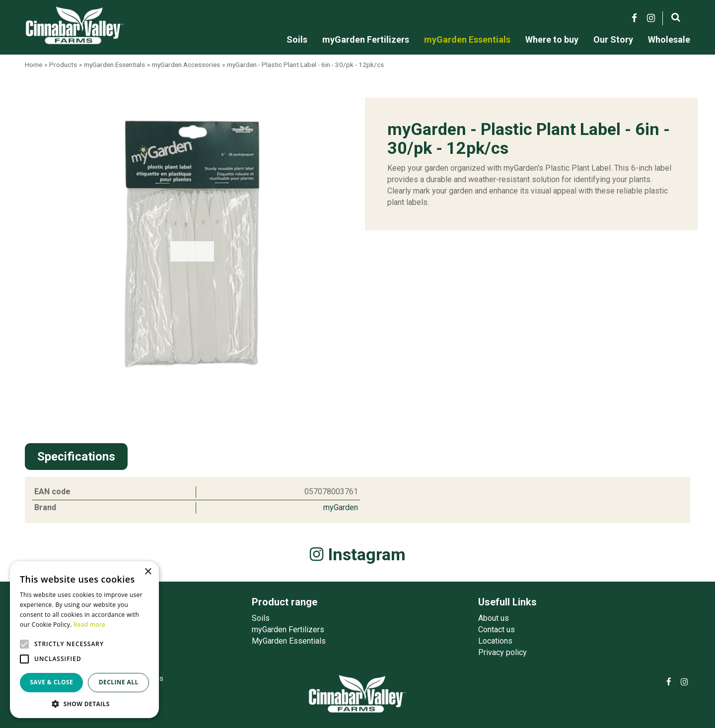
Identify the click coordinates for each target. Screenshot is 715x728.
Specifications (76, 457)
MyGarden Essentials (289, 641)
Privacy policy (502, 652)
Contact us (497, 629)
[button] (84, 703)
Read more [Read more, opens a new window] (89, 625)
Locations (495, 641)
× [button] (148, 572)
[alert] (84, 640)
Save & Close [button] (51, 682)
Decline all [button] (119, 682)
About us (494, 618)
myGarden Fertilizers (288, 629)
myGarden (341, 507)
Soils (261, 618)
